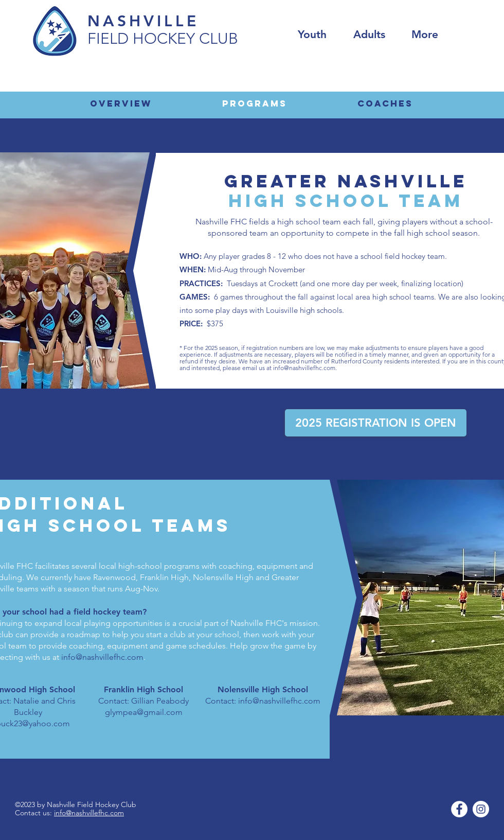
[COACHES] (385, 103)
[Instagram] (481, 809)
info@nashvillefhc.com (304, 368)
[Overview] (121, 103)
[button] (425, 34)
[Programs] (255, 103)
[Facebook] (459, 809)
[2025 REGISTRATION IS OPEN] (376, 423)
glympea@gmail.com (144, 712)
